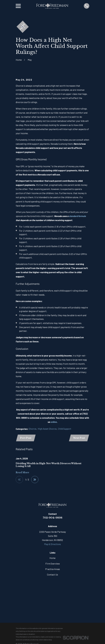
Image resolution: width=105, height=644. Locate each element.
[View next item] (35, 480)
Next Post (79, 438)
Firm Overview (53, 564)
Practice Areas (53, 570)
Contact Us (52, 575)
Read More (22, 473)
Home (52, 558)
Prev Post (26, 438)
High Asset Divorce (47, 429)
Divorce (33, 429)
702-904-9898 (53, 518)
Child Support (65, 429)
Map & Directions (52, 545)
